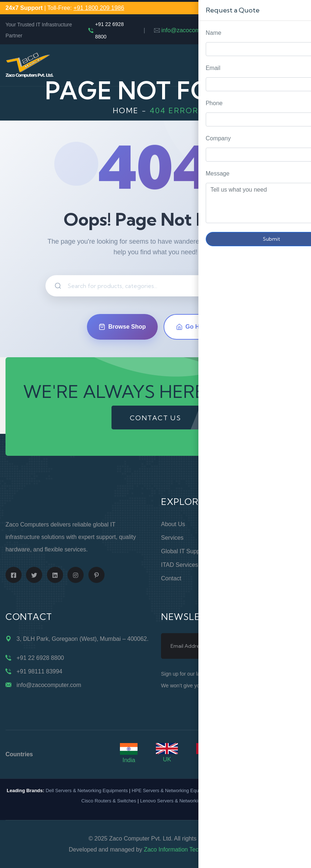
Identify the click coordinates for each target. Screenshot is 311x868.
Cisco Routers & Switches (109, 801)
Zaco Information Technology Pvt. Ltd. (193, 849)
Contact (171, 578)
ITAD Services (180, 565)
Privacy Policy (257, 551)
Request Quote (298, 347)
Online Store (255, 524)
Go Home (194, 327)
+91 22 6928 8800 (109, 30)
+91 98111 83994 (39, 671)
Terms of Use (257, 565)
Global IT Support (184, 551)
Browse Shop (122, 327)
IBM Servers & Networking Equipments (261, 791)
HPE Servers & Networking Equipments (173, 791)
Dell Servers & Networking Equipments (87, 791)
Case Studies (256, 592)
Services (172, 538)
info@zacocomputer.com (194, 30)
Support (249, 538)
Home (126, 110)
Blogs (246, 578)
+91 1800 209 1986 (99, 8)
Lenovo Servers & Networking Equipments (185, 801)
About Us (173, 524)
